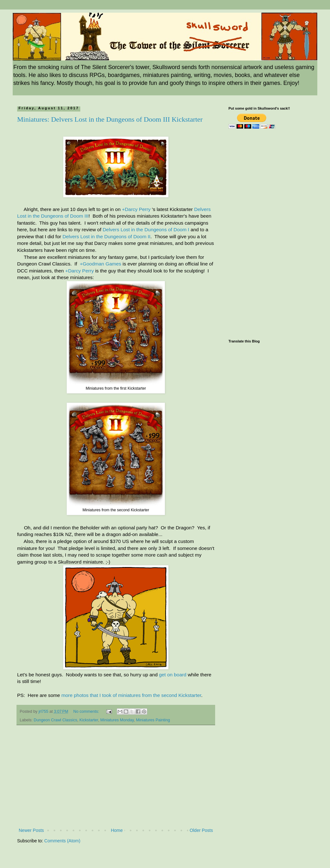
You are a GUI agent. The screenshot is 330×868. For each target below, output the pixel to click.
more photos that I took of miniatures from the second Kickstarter (131, 695)
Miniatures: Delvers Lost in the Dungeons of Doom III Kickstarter (110, 119)
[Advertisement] (116, 779)
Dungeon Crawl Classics (55, 720)
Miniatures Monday (117, 720)
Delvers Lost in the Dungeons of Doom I (146, 230)
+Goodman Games (101, 264)
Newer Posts (31, 830)
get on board (173, 675)
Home (117, 830)
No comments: (87, 712)
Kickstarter (89, 720)
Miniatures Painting (153, 720)
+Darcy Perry (136, 209)
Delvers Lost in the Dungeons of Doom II (106, 236)
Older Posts (201, 830)
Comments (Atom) (63, 841)
